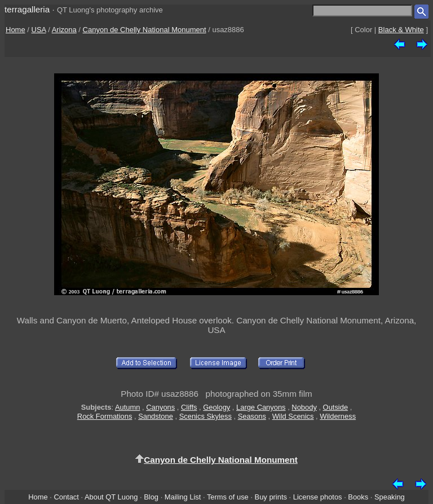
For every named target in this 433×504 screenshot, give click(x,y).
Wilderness (338, 416)
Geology (216, 407)
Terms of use (228, 497)
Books (358, 497)
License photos (318, 497)
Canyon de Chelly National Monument (145, 30)
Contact (66, 497)
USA (39, 30)
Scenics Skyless (206, 416)
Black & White (401, 30)
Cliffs (189, 407)
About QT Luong (111, 497)
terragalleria (27, 9)
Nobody (304, 407)
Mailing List (183, 497)
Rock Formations (105, 416)
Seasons (252, 416)
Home (16, 30)
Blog (151, 497)
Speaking (390, 497)
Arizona (64, 30)
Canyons (160, 407)
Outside (335, 407)
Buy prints (271, 497)
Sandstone (156, 416)
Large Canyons (261, 407)
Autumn (127, 407)
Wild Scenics (293, 416)
